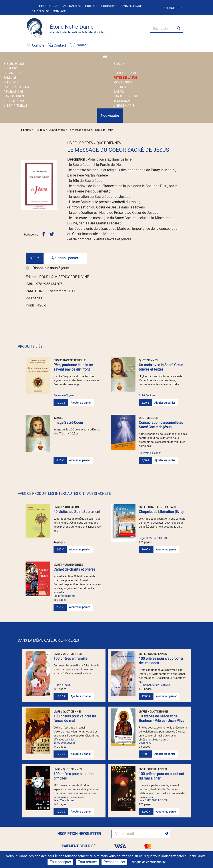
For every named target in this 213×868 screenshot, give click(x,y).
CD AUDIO (10, 68)
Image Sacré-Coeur (68, 423)
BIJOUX (119, 64)
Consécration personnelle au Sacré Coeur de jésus (161, 425)
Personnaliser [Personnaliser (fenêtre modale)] (114, 862)
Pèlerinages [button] (49, 6)
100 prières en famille (70, 659)
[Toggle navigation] (107, 57)
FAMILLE (10, 78)
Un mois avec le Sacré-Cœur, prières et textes (161, 367)
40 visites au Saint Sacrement (77, 512)
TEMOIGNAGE (123, 101)
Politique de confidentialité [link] (148, 862)
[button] (24, 185)
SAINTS (119, 92)
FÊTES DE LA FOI (125, 78)
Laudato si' (40, 11)
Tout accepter (60, 862)
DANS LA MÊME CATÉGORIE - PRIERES (48, 640)
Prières (91, 6)
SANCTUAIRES (14, 96)
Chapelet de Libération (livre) (161, 512)
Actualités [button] (72, 6)
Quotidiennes (57, 130)
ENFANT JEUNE (14, 73)
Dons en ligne (131, 6)
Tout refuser (87, 862)
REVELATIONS (14, 92)
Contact (60, 11)
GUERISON (11, 82)
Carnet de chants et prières (74, 569)
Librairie (108, 6)
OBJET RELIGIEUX (16, 87)
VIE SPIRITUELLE (15, 106)
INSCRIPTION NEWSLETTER (79, 834)
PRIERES (120, 87)
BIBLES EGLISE (14, 64)
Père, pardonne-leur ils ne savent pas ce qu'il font (73, 367)
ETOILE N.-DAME (125, 73)
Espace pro (173, 8)
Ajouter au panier (65, 258)
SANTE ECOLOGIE (126, 96)
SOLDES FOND (14, 101)
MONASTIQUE (123, 82)
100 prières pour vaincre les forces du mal (75, 718)
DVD (116, 68)
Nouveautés (110, 115)
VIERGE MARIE (124, 106)
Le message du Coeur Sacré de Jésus (91, 130)
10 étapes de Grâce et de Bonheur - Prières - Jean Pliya (162, 718)
